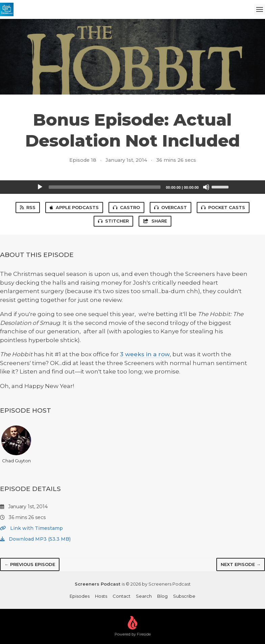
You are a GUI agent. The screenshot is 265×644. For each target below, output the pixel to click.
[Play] (40, 187)
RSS (28, 207)
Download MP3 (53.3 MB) (35, 539)
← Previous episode (30, 564)
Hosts (101, 596)
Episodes (80, 596)
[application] (132, 187)
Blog (162, 596)
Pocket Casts (223, 207)
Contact (122, 596)
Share (155, 221)
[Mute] (206, 187)
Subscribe (184, 596)
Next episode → (241, 564)
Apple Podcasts (74, 207)
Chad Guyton (16, 444)
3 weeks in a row (145, 354)
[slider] (105, 187)
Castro (126, 207)
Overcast (171, 207)
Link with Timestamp (31, 528)
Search (144, 596)
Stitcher (113, 221)
